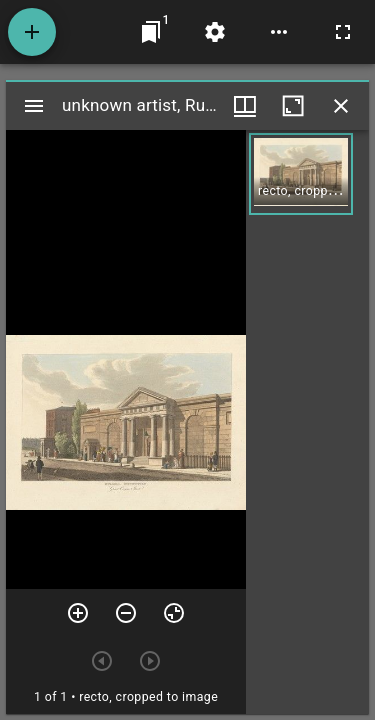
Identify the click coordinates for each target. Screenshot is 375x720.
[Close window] (341, 106)
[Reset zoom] (174, 613)
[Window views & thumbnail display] (245, 106)
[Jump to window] (151, 32)
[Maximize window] (293, 106)
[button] (301, 174)
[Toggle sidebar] (34, 106)
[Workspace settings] (215, 32)
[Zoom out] (126, 613)
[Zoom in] (78, 613)
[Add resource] (32, 32)
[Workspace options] (279, 32)
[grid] (307, 422)
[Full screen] (343, 32)
